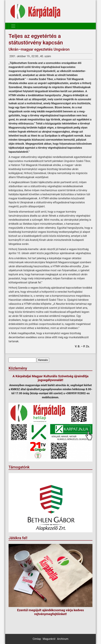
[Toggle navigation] (13, 26)
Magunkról (49, 639)
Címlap (37, 639)
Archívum (63, 639)
